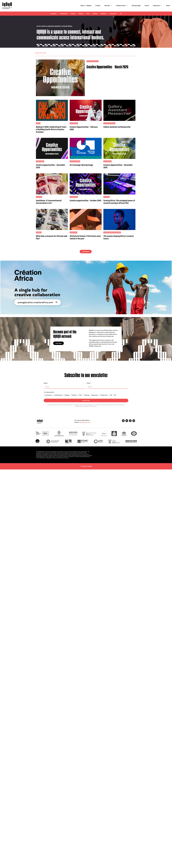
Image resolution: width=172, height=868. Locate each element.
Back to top (132, 457)
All (115, 395)
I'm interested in (49, 392)
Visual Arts (113, 14)
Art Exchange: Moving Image (81, 165)
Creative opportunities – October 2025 (85, 200)
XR (121, 14)
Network (108, 6)
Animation (53, 14)
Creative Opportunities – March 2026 (107, 67)
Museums (104, 14)
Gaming (95, 14)
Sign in (83, 6)
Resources (158, 6)
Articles (98, 6)
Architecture (64, 14)
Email (89, 383)
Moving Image (136, 6)
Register (89, 6)
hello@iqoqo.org (84, 422)
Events (147, 6)
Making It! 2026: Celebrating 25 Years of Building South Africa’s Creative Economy (51, 129)
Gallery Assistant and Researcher (117, 127)
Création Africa (122, 6)
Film (88, 14)
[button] (86, 252)
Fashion (81, 14)
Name (46, 383)
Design (73, 14)
